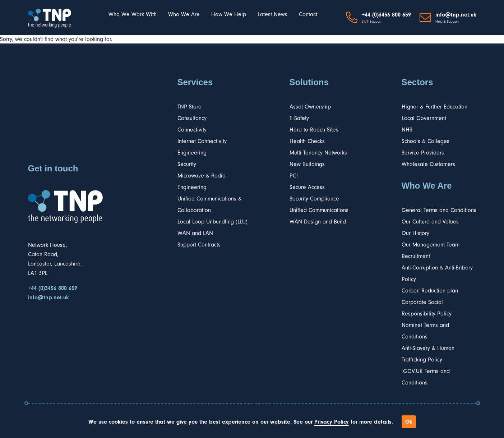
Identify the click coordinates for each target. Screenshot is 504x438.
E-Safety (299, 118)
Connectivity (192, 130)
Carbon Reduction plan (430, 291)
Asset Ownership (310, 107)
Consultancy (192, 118)
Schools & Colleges (426, 141)
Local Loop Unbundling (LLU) (212, 222)
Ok (409, 422)
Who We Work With (133, 14)
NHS (407, 130)
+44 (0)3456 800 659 (386, 15)
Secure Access (307, 187)
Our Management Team (431, 245)
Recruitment (416, 256)
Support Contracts (199, 245)
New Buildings (307, 164)
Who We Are (184, 14)
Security (187, 164)
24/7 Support (372, 22)
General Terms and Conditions (439, 210)
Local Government (424, 118)
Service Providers (423, 153)
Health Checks (307, 141)
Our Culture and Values (430, 222)
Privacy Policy (332, 422)
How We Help (229, 14)
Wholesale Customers (428, 164)
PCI (294, 176)
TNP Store (189, 107)
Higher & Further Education (434, 107)
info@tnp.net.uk (456, 15)
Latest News (272, 14)
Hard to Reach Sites (314, 130)
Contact (308, 14)
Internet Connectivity (202, 141)
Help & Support (447, 22)
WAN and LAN (195, 233)
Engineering (192, 153)
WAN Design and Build (318, 222)
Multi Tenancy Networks (318, 153)
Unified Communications (319, 210)
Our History (415, 233)
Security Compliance (314, 199)
